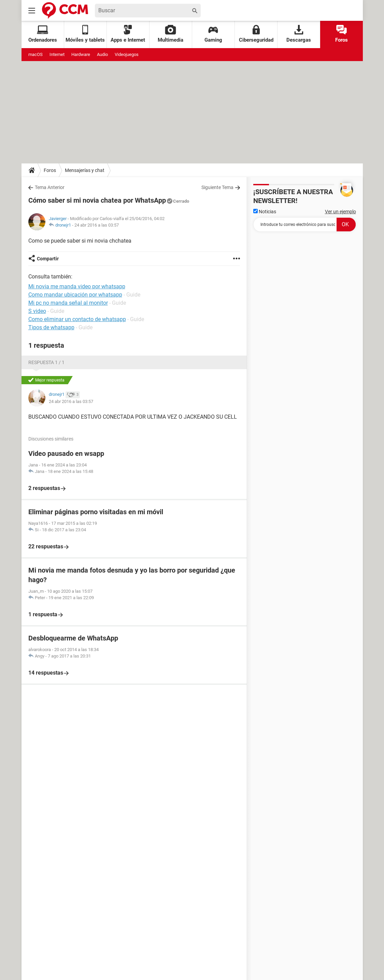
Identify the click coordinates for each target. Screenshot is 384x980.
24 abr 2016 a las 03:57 (97, 225)
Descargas (299, 34)
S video (37, 311)
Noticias (265, 212)
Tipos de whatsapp (51, 327)
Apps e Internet (128, 34)
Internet (57, 54)
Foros (342, 34)
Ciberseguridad (256, 34)
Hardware (81, 54)
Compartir (48, 259)
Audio (102, 54)
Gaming (213, 34)
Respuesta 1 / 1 (46, 362)
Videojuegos (127, 54)
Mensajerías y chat (85, 170)
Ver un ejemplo (340, 212)
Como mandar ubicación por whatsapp (75, 295)
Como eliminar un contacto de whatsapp (77, 319)
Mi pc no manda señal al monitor (68, 303)
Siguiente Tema (217, 187)
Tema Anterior (50, 187)
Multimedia (170, 34)
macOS (35, 54)
